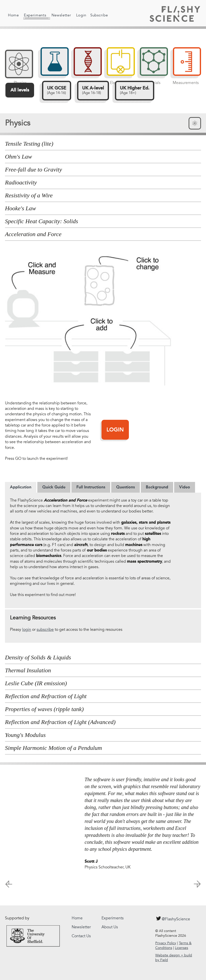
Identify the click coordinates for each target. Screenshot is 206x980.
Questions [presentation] (126, 487)
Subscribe (96, 15)
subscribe (45, 630)
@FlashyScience (173, 918)
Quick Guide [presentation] (54, 487)
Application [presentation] (21, 487)
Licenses (181, 948)
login (27, 630)
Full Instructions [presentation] (91, 487)
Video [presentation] (185, 487)
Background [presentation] (157, 487)
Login (78, 15)
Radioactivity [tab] (21, 182)
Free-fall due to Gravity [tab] (33, 170)
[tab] (21, 487)
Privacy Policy (166, 943)
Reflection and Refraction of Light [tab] (46, 696)
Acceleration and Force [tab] (33, 234)
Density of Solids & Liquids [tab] (38, 657)
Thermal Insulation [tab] (28, 670)
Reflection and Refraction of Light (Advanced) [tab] (60, 722)
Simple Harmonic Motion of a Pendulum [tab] (53, 748)
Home (13, 15)
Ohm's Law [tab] (19, 157)
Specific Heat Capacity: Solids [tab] (42, 221)
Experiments (34, 16)
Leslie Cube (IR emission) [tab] (36, 683)
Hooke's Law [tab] (20, 208)
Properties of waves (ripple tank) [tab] (44, 709)
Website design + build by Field (174, 958)
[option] (103, 826)
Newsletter (58, 15)
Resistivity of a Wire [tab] (29, 195)
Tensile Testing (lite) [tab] (29, 144)
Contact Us (81, 936)
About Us (110, 927)
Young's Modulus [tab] (25, 735)
